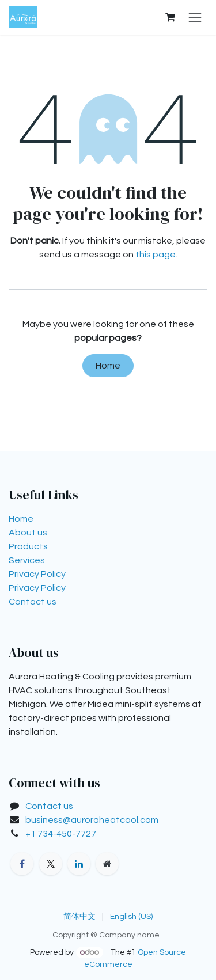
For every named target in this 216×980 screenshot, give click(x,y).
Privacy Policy (37, 574)
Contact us (33, 602)
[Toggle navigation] (195, 17)
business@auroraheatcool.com (92, 820)
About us (28, 533)
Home (108, 366)
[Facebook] (22, 864)
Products (28, 546)
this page (156, 255)
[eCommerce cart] (170, 17)
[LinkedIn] (79, 864)
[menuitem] (79, 917)
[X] (51, 864)
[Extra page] (107, 864)
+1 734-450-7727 (61, 834)
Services (27, 560)
